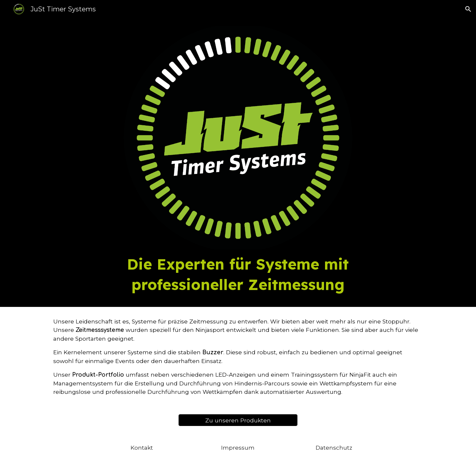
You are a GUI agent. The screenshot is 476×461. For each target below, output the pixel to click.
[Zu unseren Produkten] (238, 420)
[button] (468, 9)
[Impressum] (238, 447)
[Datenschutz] (334, 447)
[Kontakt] (142, 447)
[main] (238, 274)
